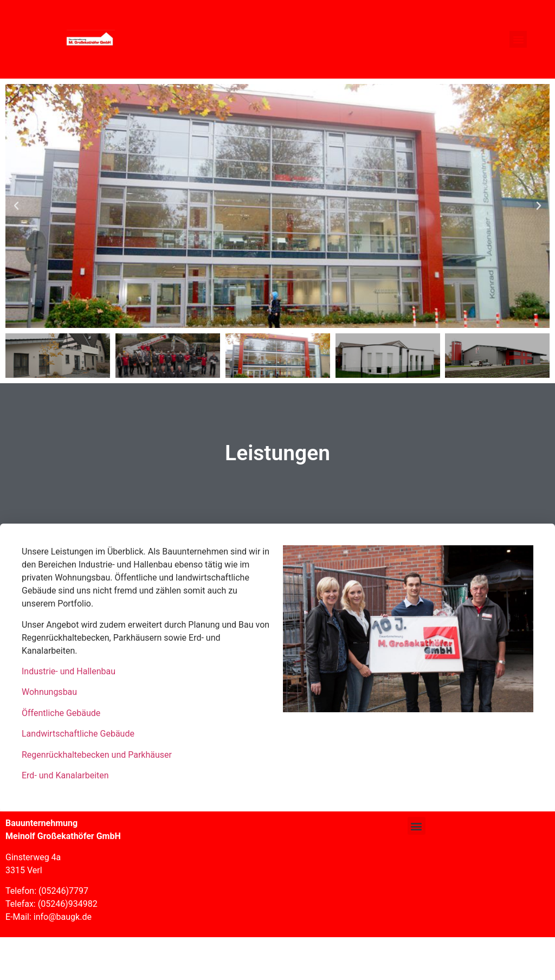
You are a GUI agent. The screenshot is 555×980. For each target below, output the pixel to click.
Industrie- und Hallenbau (69, 671)
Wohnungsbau (49, 692)
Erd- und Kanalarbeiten (65, 775)
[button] (518, 40)
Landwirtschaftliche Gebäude (78, 734)
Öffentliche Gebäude (61, 713)
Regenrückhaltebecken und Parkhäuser (97, 755)
